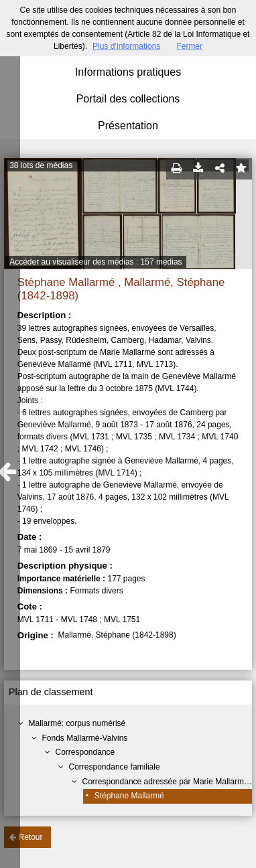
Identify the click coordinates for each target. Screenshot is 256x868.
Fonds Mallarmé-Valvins (85, 738)
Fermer (189, 46)
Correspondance (85, 752)
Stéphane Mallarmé (129, 796)
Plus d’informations (126, 46)
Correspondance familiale (115, 767)
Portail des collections (128, 99)
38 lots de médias (41, 165)
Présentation (128, 126)
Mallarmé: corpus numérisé (77, 723)
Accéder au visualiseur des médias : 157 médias (95, 262)
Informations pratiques (128, 72)
